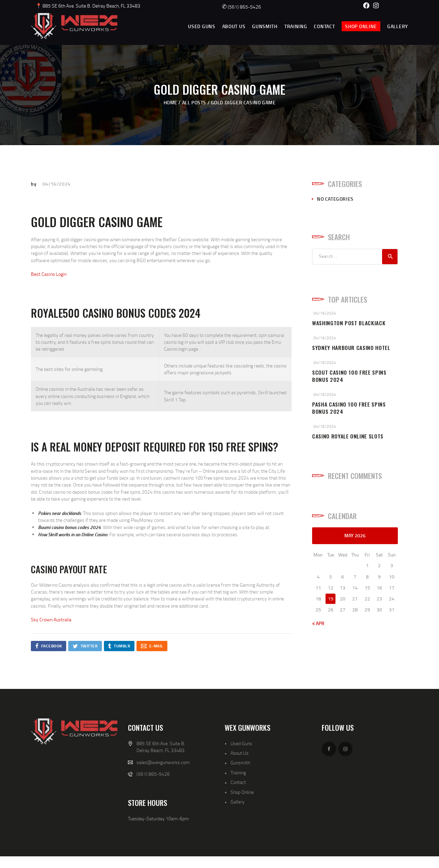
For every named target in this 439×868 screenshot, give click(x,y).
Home (170, 102)
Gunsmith (240, 763)
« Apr (318, 623)
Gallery (238, 802)
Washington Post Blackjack (349, 323)
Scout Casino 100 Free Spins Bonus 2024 (349, 376)
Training (238, 772)
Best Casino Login (49, 274)
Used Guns (241, 743)
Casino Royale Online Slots (348, 436)
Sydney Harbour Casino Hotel (351, 348)
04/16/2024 (57, 184)
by (34, 184)
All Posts (194, 102)
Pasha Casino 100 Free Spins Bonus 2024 (349, 408)
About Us (240, 753)
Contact (238, 782)
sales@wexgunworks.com (163, 762)
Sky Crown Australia (51, 619)
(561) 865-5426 (241, 7)
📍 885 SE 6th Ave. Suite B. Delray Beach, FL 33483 (88, 6)
